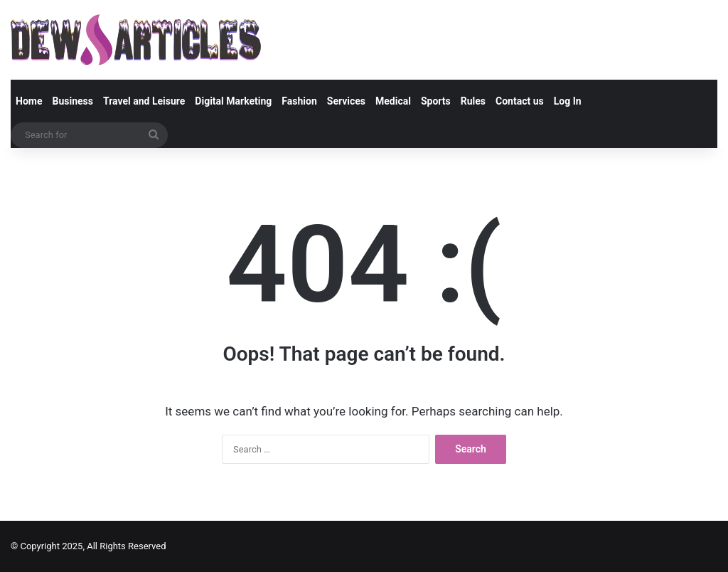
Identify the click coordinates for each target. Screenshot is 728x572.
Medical (393, 101)
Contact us (520, 101)
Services (346, 101)
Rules (473, 101)
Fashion (299, 101)
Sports (436, 101)
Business (72, 101)
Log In (568, 101)
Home (29, 101)
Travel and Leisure (144, 101)
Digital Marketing (233, 101)
